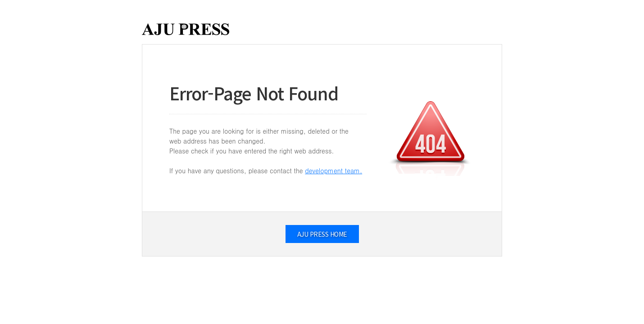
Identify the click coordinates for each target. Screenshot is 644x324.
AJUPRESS (186, 29)
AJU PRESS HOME (322, 234)
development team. (333, 171)
